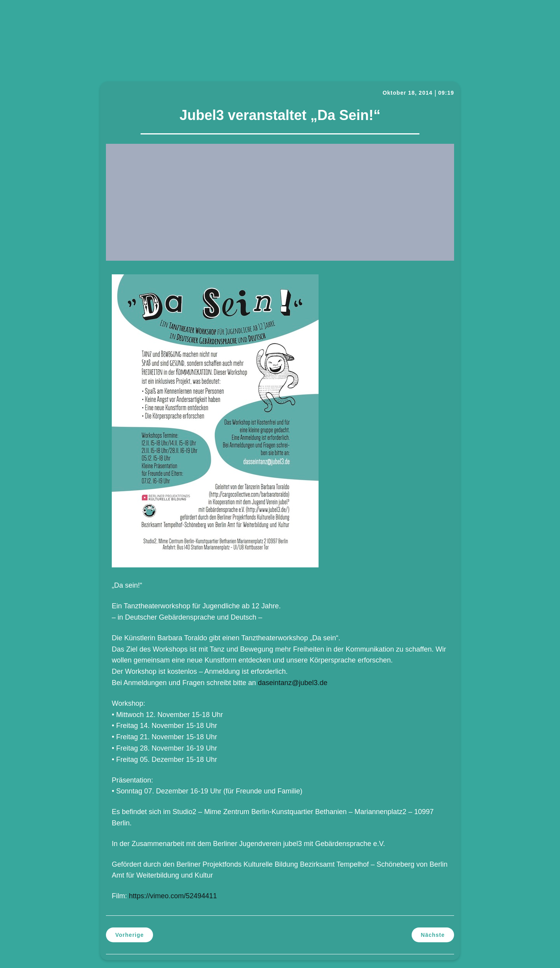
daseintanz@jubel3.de (292, 683)
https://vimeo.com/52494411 (173, 896)
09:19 (446, 93)
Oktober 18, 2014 (407, 93)
